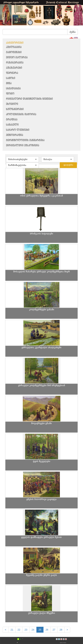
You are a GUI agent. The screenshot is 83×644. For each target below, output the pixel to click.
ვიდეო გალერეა (17, 58)
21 (12, 630)
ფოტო (10, 94)
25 (40, 630)
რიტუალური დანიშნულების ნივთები (29, 99)
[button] (22, 159)
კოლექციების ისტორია (21, 114)
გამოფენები (14, 52)
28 (61, 630)
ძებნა (73, 32)
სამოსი (11, 78)
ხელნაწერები (15, 109)
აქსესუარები (14, 68)
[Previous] (6, 630)
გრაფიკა (12, 120)
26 (47, 630)
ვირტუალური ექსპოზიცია (23, 145)
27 (54, 630)
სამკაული (12, 125)
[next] (67, 630)
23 (26, 630)
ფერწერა (12, 73)
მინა (9, 83)
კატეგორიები (15, 43)
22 (19, 630)
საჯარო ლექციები (18, 130)
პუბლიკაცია (14, 47)
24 (33, 630)
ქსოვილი (12, 104)
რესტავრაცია (15, 63)
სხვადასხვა (13, 89)
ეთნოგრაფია (15, 135)
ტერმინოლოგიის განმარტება (25, 140)
